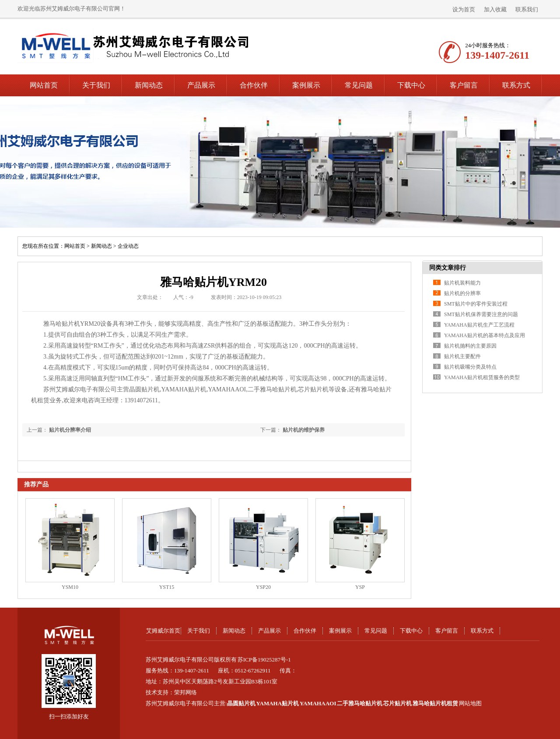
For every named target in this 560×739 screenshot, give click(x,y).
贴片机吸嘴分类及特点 (470, 367)
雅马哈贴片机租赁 (435, 703)
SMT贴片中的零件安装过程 (476, 304)
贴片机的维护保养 (304, 430)
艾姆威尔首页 (163, 631)
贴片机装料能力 (462, 283)
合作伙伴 (254, 85)
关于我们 (96, 85)
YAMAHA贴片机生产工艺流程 (479, 325)
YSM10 (70, 587)
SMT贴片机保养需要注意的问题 (481, 314)
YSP (360, 587)
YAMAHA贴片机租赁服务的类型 (482, 377)
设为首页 (464, 9)
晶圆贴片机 (241, 703)
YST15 (167, 587)
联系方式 (516, 85)
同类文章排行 (448, 268)
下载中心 (411, 85)
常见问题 (359, 85)
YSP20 (263, 587)
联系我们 (527, 9)
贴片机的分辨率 (462, 293)
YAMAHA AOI (318, 703)
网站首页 (44, 85)
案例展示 (306, 85)
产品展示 (201, 85)
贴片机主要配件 (462, 356)
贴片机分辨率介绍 (70, 430)
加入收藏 (495, 9)
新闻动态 (149, 85)
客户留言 (464, 85)
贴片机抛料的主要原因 (470, 346)
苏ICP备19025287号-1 (264, 660)
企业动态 (128, 246)
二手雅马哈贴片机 (360, 703)
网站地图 (470, 703)
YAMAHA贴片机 (277, 703)
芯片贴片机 (397, 703)
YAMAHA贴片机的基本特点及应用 (485, 335)
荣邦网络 (185, 692)
